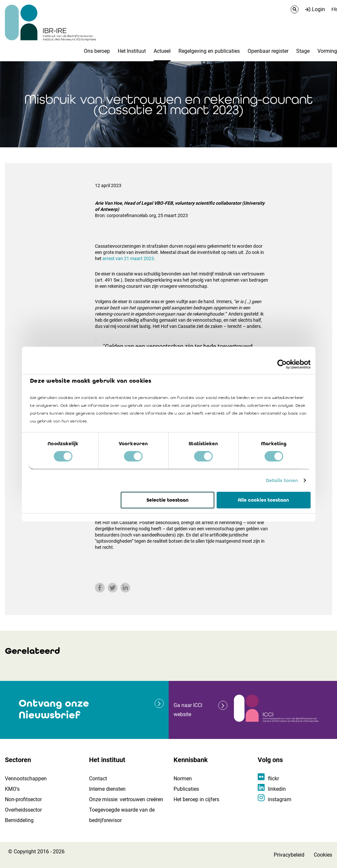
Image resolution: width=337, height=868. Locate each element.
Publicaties (186, 789)
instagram (280, 799)
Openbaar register (268, 51)
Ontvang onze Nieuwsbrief (54, 709)
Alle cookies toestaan (263, 500)
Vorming (327, 51)
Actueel (162, 51)
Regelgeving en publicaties (209, 51)
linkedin (277, 789)
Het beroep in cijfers (196, 799)
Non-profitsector (23, 799)
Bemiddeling (19, 820)
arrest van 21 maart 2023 (128, 258)
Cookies (323, 855)
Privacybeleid (289, 855)
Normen (183, 779)
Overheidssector (23, 810)
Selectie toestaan (168, 500)
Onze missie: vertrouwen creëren (126, 799)
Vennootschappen (26, 779)
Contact (98, 779)
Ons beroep (97, 51)
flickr (273, 779)
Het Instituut (132, 51)
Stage (303, 51)
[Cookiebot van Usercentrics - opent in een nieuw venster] (282, 364)
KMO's (12, 789)
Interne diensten (107, 789)
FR (334, 9)
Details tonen (282, 480)
